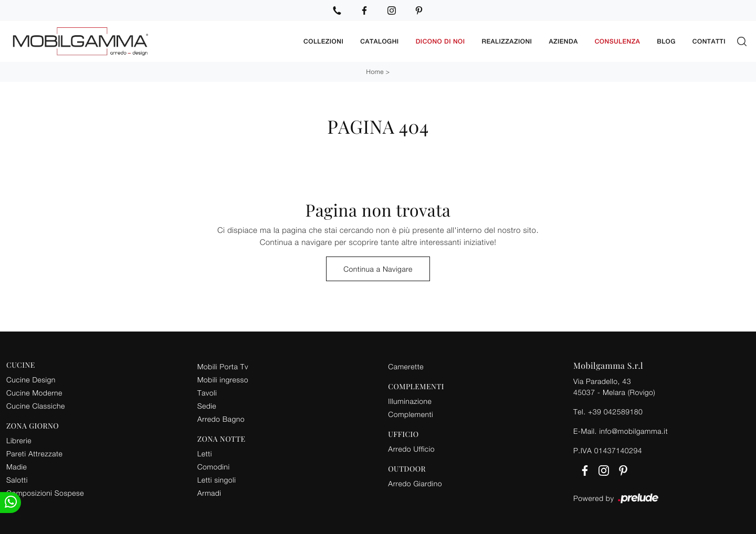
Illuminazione (410, 401)
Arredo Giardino (415, 483)
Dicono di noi (440, 41)
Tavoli (207, 393)
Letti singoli (217, 480)
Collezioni (323, 41)
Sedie (207, 406)
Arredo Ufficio (411, 449)
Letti (205, 453)
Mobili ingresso (223, 380)
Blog (666, 41)
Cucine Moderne (34, 393)
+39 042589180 (615, 412)
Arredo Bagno (221, 419)
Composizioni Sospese (45, 493)
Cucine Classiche (36, 406)
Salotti (17, 480)
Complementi (411, 414)
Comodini (214, 467)
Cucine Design (31, 380)
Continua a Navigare (378, 269)
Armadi (209, 493)
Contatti (709, 41)
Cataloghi (379, 41)
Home (375, 72)
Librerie (19, 440)
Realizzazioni (507, 41)
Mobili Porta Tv (223, 366)
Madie (17, 467)
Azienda (563, 41)
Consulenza (618, 41)
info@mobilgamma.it (633, 431)
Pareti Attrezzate (34, 453)
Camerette (406, 366)
